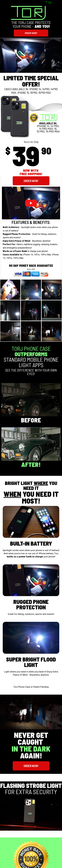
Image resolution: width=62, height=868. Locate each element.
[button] (31, 33)
